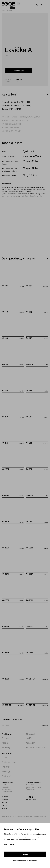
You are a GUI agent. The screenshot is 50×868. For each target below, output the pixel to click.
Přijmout (25, 854)
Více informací (9, 844)
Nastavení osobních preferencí (25, 861)
